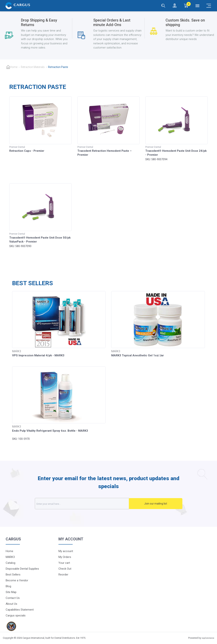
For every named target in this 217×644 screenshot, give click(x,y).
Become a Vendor (17, 580)
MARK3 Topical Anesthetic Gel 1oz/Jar (138, 355)
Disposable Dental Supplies (22, 569)
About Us (11, 604)
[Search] (163, 6)
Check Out (65, 569)
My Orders (65, 557)
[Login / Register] (175, 6)
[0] (186, 6)
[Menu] (197, 6)
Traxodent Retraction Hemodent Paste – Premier (105, 153)
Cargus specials (16, 615)
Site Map (11, 592)
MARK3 (10, 557)
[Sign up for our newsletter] (86, 504)
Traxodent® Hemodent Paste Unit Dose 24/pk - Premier (176, 153)
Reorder (63, 575)
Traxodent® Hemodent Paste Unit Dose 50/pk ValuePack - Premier (40, 240)
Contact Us (13, 598)
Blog (8, 586)
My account (66, 551)
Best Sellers (13, 575)
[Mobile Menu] (209, 6)
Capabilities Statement (20, 610)
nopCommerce (208, 638)
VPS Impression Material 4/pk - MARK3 (38, 355)
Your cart (64, 563)
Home (14, 67)
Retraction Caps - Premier (27, 151)
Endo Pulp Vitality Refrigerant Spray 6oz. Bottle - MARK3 (50, 431)
